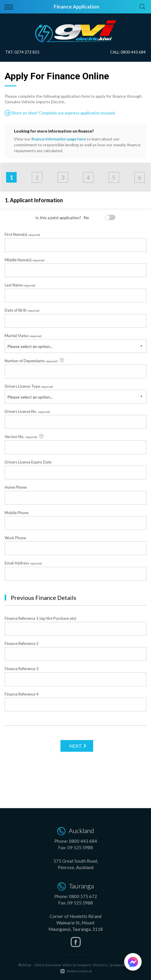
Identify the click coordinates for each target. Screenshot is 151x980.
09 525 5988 (80, 847)
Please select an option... (30, 346)
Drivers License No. (27, 411)
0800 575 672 (83, 896)
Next (75, 746)
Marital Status (23, 336)
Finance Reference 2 (22, 643)
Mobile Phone (17, 513)
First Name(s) (22, 234)
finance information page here (59, 139)
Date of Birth (22, 310)
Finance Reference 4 (22, 694)
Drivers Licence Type (29, 386)
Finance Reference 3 (22, 669)
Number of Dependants (35, 361)
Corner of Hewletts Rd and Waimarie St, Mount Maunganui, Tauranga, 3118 (76, 923)
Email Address (23, 563)
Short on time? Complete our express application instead (60, 113)
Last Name (20, 285)
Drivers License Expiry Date (28, 462)
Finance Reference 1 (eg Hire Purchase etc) (40, 618)
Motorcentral (76, 971)
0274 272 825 (27, 52)
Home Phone (16, 487)
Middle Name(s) (25, 260)
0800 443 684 (133, 52)
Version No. (25, 437)
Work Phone (15, 538)
